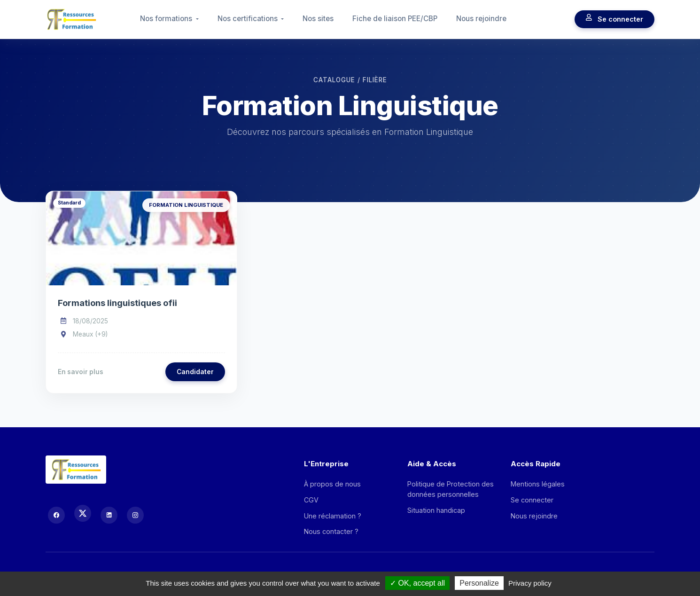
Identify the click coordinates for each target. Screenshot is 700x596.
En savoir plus (81, 372)
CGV (311, 500)
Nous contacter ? (331, 531)
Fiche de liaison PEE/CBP (395, 19)
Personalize (479, 583)
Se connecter (614, 19)
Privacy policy (530, 583)
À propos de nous (332, 484)
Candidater (195, 372)
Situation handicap (436, 510)
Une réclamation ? (333, 516)
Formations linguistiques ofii (117, 303)
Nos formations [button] (167, 19)
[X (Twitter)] (83, 513)
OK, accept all (417, 583)
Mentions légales (538, 484)
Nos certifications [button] (249, 19)
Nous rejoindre (481, 19)
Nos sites (318, 19)
